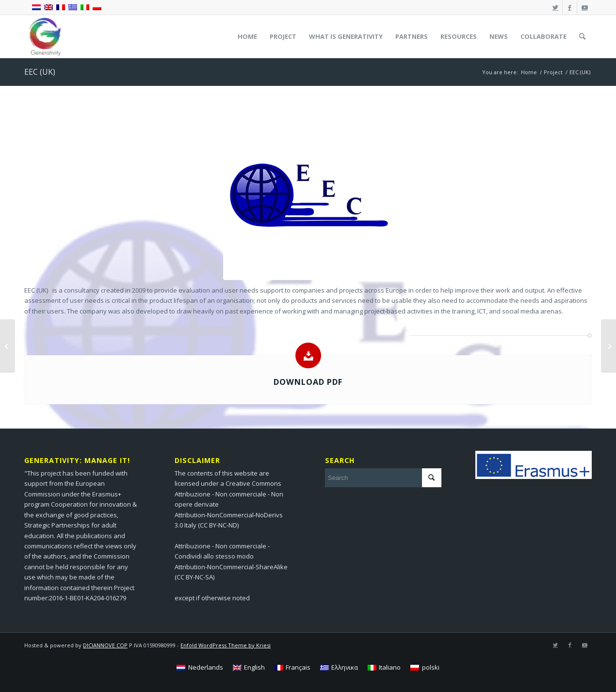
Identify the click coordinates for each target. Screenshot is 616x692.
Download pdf (308, 382)
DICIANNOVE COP (105, 645)
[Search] (582, 36)
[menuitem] (247, 36)
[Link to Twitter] (555, 7)
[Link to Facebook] (570, 7)
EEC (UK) (40, 72)
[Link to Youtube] (584, 7)
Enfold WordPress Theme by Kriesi (226, 645)
